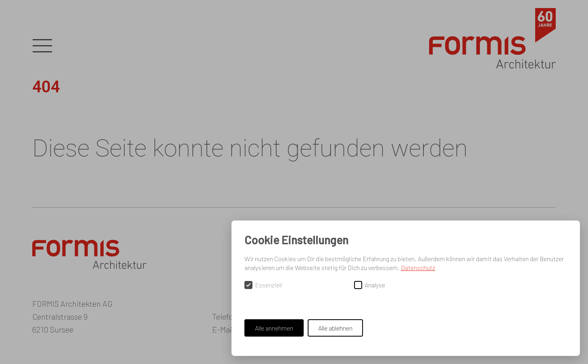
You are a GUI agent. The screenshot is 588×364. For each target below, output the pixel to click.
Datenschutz (418, 267)
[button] (42, 46)
